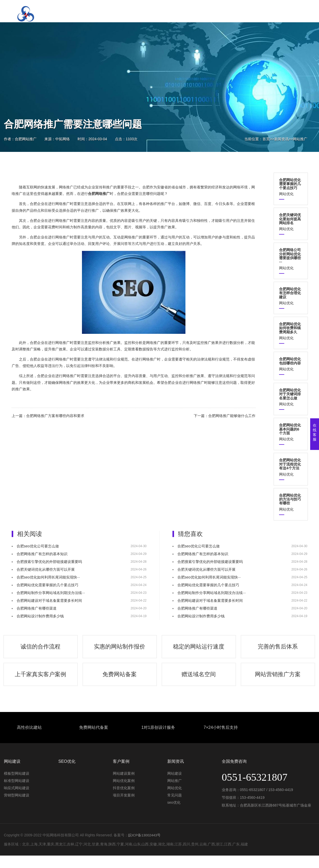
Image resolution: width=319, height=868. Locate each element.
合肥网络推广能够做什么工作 (232, 416)
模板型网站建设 (17, 781)
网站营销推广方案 (278, 680)
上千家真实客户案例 (41, 680)
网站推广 (300, 139)
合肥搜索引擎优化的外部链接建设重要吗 (49, 562)
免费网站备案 (120, 680)
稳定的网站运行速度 (199, 649)
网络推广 (66, 187)
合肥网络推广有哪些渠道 (37, 608)
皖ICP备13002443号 (145, 843)
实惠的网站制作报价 (120, 649)
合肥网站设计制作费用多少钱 (40, 616)
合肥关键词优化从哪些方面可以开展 (46, 569)
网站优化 (291, 187)
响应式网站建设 (17, 795)
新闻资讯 (281, 139)
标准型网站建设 (17, 788)
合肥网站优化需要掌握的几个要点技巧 (47, 585)
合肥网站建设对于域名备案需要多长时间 (49, 601)
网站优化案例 (124, 788)
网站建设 (175, 781)
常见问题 (175, 803)
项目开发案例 (124, 803)
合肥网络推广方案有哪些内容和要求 (55, 416)
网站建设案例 (124, 781)
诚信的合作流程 (41, 649)
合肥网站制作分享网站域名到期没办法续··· (51, 593)
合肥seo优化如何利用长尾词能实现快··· (48, 577)
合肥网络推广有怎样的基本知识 (42, 554)
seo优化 (174, 810)
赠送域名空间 (199, 680)
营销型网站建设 (17, 803)
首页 (266, 139)
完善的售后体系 (278, 649)
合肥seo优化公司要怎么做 (38, 546)
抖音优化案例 (124, 795)
